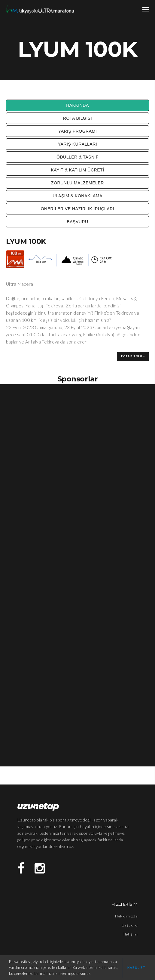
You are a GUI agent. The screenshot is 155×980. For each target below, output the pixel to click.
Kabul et (137, 968)
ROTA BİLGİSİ (77, 118)
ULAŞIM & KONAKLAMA (77, 196)
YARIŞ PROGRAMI (77, 131)
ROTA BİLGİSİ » (133, 356)
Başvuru (130, 925)
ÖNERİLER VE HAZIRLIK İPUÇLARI (78, 209)
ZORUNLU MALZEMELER (77, 183)
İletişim (131, 934)
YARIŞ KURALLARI (77, 144)
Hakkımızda (126, 916)
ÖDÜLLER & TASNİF (77, 157)
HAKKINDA (77, 105)
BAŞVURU (77, 222)
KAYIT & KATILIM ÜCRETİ (77, 170)
